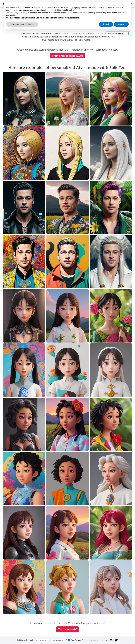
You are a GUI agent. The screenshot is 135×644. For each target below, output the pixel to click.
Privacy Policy (43, 640)
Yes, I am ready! (68, 629)
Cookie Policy (58, 640)
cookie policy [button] (69, 10)
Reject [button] (106, 24)
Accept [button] (121, 24)
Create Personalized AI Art (67, 56)
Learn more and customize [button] (22, 24)
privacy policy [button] (74, 8)
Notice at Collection (99, 640)
